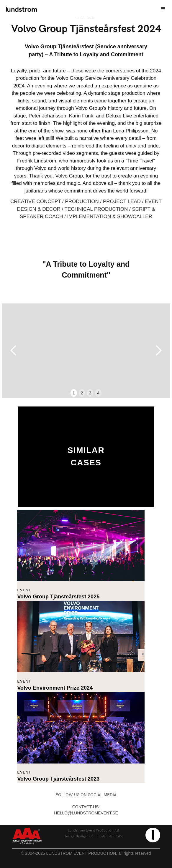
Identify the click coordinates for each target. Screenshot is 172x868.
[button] (163, 9)
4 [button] (98, 393)
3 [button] (90, 393)
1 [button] (74, 393)
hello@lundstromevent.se (86, 813)
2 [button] (82, 393)
